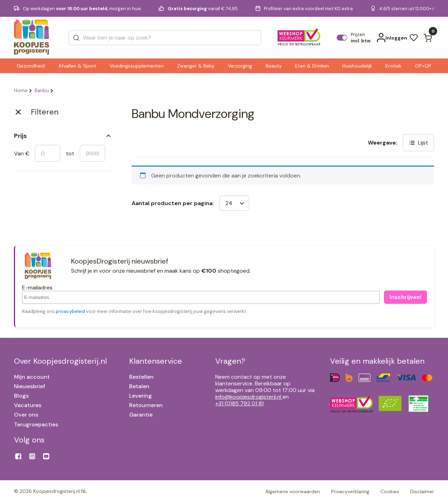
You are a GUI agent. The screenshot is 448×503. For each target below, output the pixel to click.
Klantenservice (156, 361)
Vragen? (230, 361)
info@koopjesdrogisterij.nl (249, 397)
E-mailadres (37, 288)
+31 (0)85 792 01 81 (239, 403)
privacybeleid (70, 311)
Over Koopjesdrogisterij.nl (60, 361)
